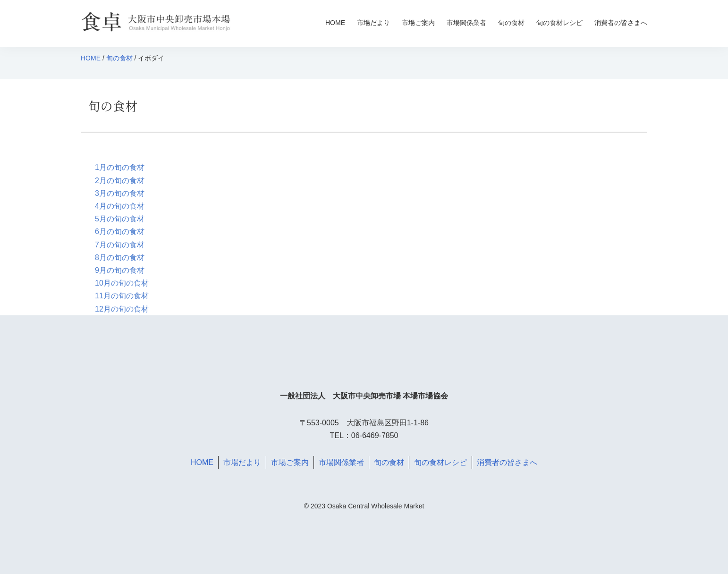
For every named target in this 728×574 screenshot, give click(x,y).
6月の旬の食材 (120, 232)
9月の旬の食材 (120, 270)
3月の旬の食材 (120, 193)
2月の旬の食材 (120, 181)
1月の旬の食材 (120, 167)
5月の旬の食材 (120, 219)
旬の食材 (511, 23)
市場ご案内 (418, 23)
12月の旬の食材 (122, 309)
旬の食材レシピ (559, 23)
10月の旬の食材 (122, 283)
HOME (335, 23)
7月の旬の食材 (120, 245)
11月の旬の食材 (122, 296)
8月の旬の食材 (120, 257)
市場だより (373, 23)
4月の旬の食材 (120, 206)
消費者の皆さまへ (621, 23)
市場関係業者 (466, 23)
